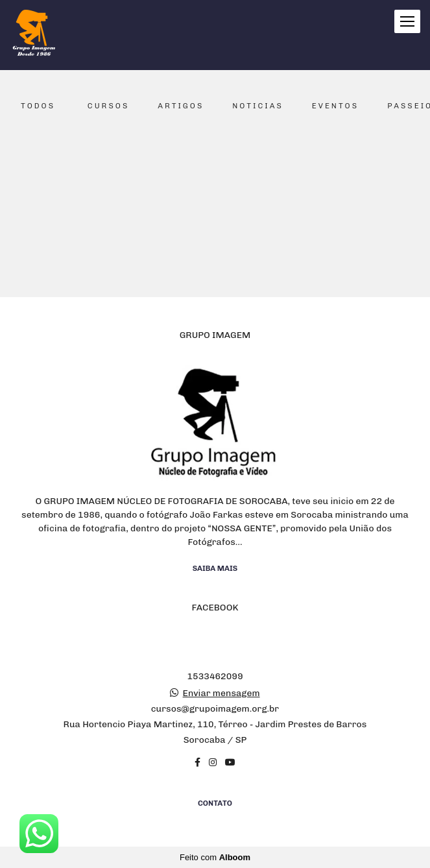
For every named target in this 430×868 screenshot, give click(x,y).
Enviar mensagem (221, 693)
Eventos (335, 106)
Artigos (181, 106)
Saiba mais (215, 568)
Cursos (108, 106)
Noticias (258, 106)
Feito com (215, 857)
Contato (215, 803)
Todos (38, 106)
